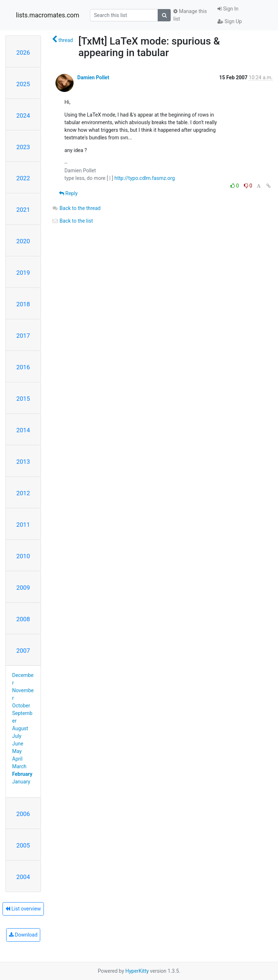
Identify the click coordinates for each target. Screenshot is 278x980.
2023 (23, 147)
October (21, 706)
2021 (23, 210)
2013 (23, 462)
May (17, 751)
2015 (23, 399)
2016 (23, 367)
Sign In (228, 9)
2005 (23, 845)
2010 (23, 556)
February (22, 774)
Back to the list (72, 221)
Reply (68, 193)
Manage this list (190, 15)
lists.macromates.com (48, 15)
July (17, 736)
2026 (23, 52)
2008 (23, 619)
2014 (23, 430)
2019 (23, 273)
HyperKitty (137, 971)
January (21, 782)
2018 (23, 304)
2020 (23, 241)
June (18, 744)
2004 (23, 877)
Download (23, 935)
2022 (23, 178)
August (20, 728)
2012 (23, 493)
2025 (23, 84)
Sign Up (230, 21)
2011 (23, 525)
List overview (23, 909)
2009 (23, 588)
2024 (23, 115)
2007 (23, 651)
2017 (23, 336)
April (18, 759)
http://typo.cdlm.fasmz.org (145, 178)
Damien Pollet (93, 77)
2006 (23, 814)
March (20, 766)
